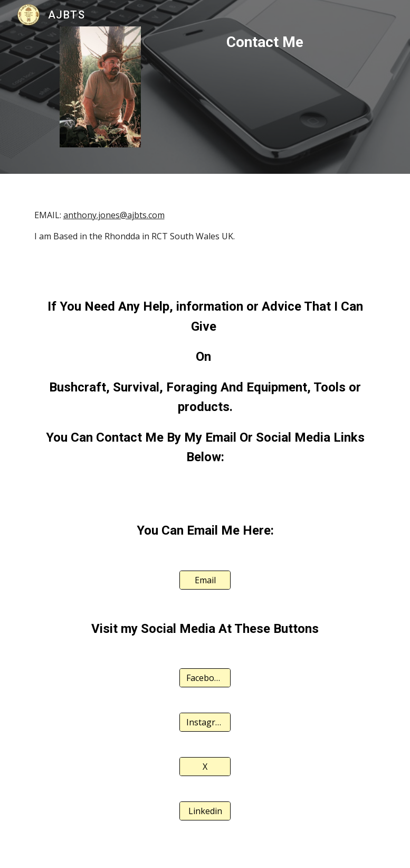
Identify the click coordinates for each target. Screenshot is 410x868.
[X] (205, 767)
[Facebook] (205, 678)
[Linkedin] (205, 811)
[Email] (205, 580)
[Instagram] (205, 722)
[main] (265, 42)
